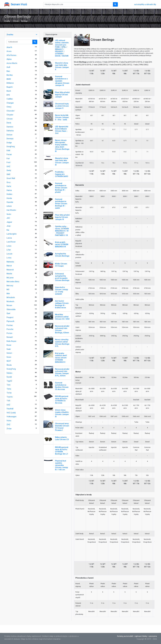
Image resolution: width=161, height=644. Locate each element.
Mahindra (10, 262)
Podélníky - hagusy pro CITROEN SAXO (62, 174)
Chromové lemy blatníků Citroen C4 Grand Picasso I (62, 427)
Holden (9, 194)
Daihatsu (10, 131)
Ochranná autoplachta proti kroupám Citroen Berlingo (62, 277)
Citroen (16, 21)
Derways (10, 139)
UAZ (8, 405)
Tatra (9, 389)
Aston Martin (12, 63)
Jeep (9, 226)
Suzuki (9, 377)
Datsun (9, 135)
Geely (9, 170)
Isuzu (9, 214)
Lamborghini (12, 234)
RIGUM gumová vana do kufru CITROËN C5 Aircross (62, 400)
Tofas (9, 393)
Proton (9, 333)
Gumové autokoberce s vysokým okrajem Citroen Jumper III (62, 81)
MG (8, 289)
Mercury (10, 286)
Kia (8, 230)
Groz (9, 182)
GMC (9, 174)
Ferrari (9, 154)
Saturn (9, 353)
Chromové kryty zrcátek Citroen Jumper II (62, 106)
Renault (10, 337)
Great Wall (11, 178)
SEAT (9, 361)
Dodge (9, 143)
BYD (8, 95)
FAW (8, 150)
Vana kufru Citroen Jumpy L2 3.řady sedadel (61, 291)
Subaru (9, 373)
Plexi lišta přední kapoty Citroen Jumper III (62, 217)
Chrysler (10, 115)
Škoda (9, 365)
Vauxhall (10, 409)
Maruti (9, 266)
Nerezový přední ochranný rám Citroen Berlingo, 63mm (62, 329)
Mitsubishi (11, 297)
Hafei (9, 186)
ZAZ (8, 424)
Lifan (9, 250)
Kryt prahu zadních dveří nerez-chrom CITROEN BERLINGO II (61, 358)
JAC (8, 218)
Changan (10, 103)
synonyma (153, 636)
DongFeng (11, 146)
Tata (8, 385)
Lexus (9, 246)
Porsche (10, 329)
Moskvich (10, 301)
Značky (7, 21)
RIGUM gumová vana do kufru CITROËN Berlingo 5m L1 (62, 450)
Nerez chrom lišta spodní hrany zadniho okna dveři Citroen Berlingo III (62, 146)
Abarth (9, 47)
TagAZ (9, 381)
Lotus (9, 258)
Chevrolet (10, 111)
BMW (9, 79)
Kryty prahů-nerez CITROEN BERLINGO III (62, 244)
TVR (8, 401)
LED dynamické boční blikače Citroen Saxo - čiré (62, 130)
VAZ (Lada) (11, 413)
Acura (9, 51)
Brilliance (10, 83)
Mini (8, 293)
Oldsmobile (11, 309)
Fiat (8, 158)
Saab (9, 349)
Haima (9, 190)
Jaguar (9, 222)
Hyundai (10, 202)
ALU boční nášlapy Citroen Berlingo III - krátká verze (62, 304)
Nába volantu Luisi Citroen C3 (62, 438)
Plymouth (10, 321)
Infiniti (9, 206)
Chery (9, 107)
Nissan (9, 305)
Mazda (9, 274)
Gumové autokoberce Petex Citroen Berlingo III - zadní (61, 204)
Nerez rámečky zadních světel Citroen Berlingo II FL (62, 343)
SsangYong (11, 369)
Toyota (10, 397)
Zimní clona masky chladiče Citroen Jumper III (62, 413)
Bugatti (10, 87)
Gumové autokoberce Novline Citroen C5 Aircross (62, 386)
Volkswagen (11, 417)
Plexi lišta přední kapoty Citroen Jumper (62, 95)
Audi (8, 67)
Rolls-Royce (11, 341)
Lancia (9, 238)
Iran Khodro (11, 210)
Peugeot (10, 317)
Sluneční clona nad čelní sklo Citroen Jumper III (62, 161)
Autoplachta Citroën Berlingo (62, 255)
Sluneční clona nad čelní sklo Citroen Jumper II (62, 66)
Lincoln (9, 254)
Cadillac (10, 99)
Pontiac (10, 325)
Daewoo (10, 127)
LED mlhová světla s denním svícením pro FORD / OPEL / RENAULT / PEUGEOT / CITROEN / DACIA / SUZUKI (62, 48)
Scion (9, 357)
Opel (8, 313)
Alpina (9, 59)
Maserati (10, 270)
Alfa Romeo (11, 55)
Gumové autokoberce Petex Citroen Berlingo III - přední (61, 188)
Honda (9, 198)
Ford (8, 162)
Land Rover (11, 242)
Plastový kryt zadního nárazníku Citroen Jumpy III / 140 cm (61, 465)
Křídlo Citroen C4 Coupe (61, 265)
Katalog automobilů (125, 636)
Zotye (9, 428)
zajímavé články (141, 636)
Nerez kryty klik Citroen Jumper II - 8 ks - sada (62, 117)
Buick (9, 91)
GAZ (8, 166)
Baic (8, 71)
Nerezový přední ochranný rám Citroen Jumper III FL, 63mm (62, 372)
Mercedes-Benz (13, 281)
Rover (9, 345)
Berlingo (24, 21)
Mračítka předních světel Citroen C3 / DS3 (62, 317)
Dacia (9, 123)
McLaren (10, 278)
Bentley (10, 75)
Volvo (9, 421)
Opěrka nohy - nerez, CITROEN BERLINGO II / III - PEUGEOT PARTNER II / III (62, 231)
